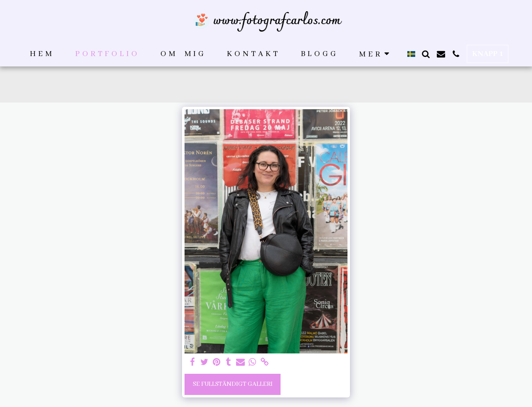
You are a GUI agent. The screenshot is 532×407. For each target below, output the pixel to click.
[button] (426, 54)
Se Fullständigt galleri (233, 384)
